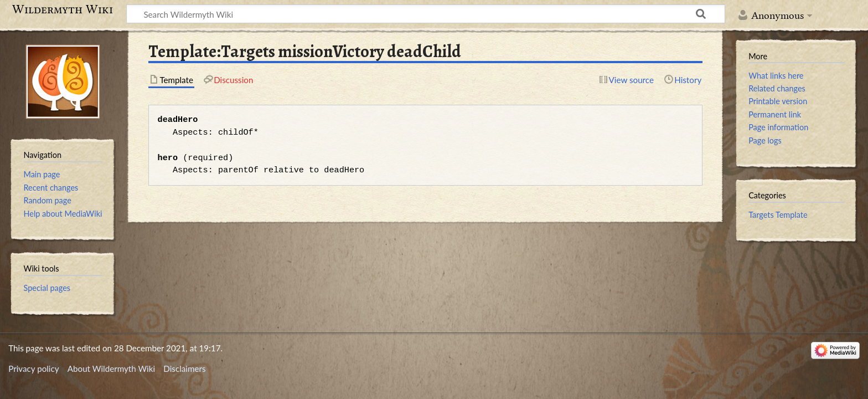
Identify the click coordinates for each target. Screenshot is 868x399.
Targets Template (778, 215)
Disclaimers (184, 369)
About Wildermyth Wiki (111, 369)
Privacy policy (33, 369)
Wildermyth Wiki (63, 9)
